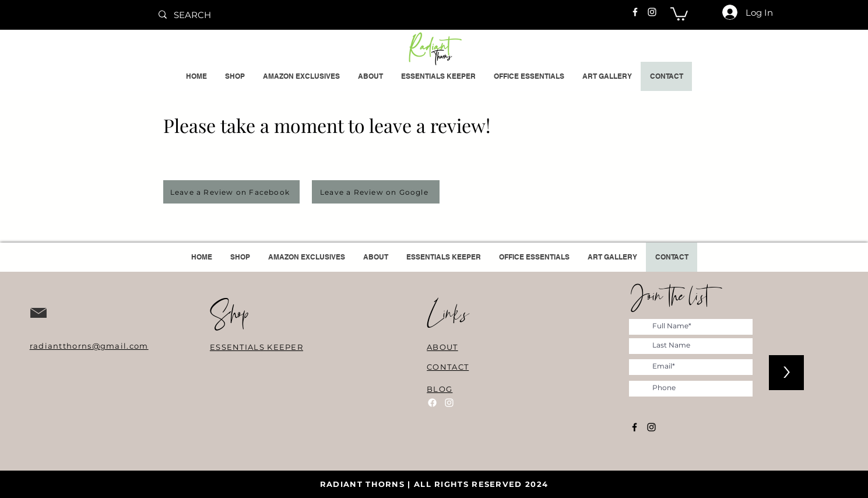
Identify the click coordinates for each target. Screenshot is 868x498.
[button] (679, 13)
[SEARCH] (239, 15)
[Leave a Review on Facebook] (231, 192)
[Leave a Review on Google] (376, 192)
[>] (786, 373)
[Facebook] (635, 12)
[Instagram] (652, 12)
